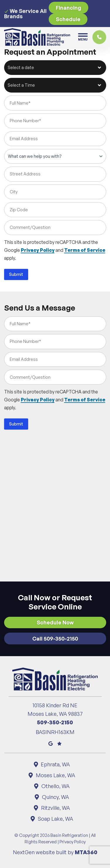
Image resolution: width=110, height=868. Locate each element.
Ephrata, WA (55, 764)
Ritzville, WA (55, 808)
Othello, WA (55, 786)
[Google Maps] (51, 743)
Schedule (68, 19)
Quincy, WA (55, 797)
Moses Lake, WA (55, 775)
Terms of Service (85, 250)
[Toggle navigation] (83, 37)
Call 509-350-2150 (55, 639)
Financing (68, 8)
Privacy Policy (38, 250)
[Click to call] (99, 37)
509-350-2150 (55, 722)
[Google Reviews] (59, 743)
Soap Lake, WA (55, 819)
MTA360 (86, 852)
